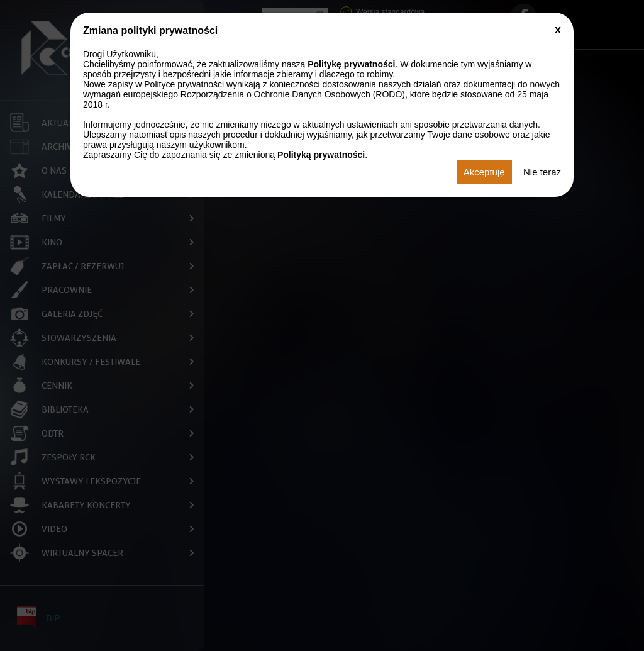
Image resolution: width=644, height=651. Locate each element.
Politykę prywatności (351, 64)
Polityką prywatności (321, 155)
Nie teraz (542, 172)
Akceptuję (484, 172)
